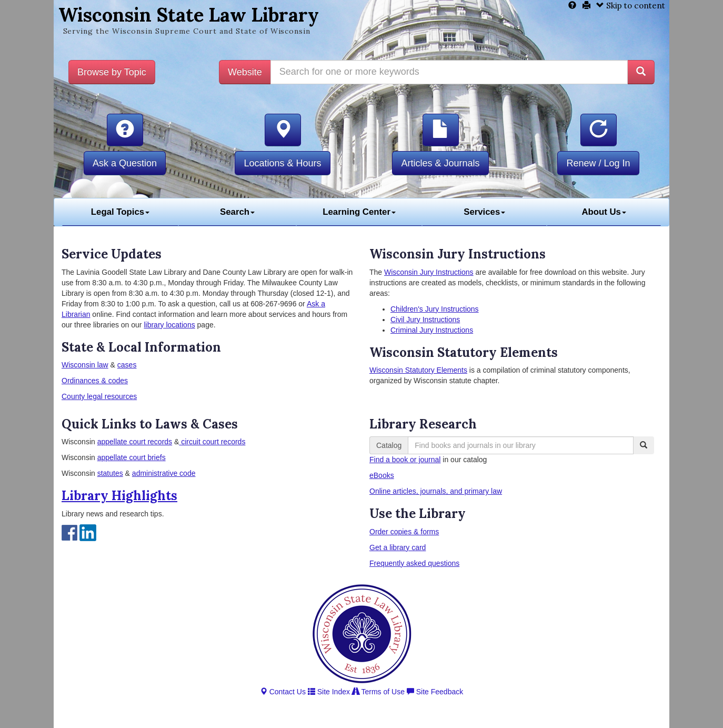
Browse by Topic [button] (112, 72)
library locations (169, 325)
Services (484, 212)
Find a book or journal (405, 460)
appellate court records (135, 442)
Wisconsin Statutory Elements (418, 370)
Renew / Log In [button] (598, 163)
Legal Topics (120, 212)
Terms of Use (378, 692)
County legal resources (99, 396)
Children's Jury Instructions (435, 309)
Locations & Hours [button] (282, 163)
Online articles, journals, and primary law (436, 491)
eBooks (382, 475)
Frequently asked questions (414, 563)
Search (237, 212)
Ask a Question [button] (125, 163)
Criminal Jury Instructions (432, 330)
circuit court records (212, 442)
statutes (110, 473)
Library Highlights (119, 496)
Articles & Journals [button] (440, 163)
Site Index (329, 692)
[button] (125, 130)
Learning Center (359, 212)
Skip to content (631, 6)
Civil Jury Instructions (425, 320)
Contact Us (283, 692)
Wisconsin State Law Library (189, 15)
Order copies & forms (404, 532)
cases (127, 365)
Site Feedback (435, 692)
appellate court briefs (132, 457)
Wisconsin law (85, 365)
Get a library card (398, 547)
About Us (604, 212)
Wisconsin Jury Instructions (429, 272)
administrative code (164, 473)
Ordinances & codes (95, 381)
